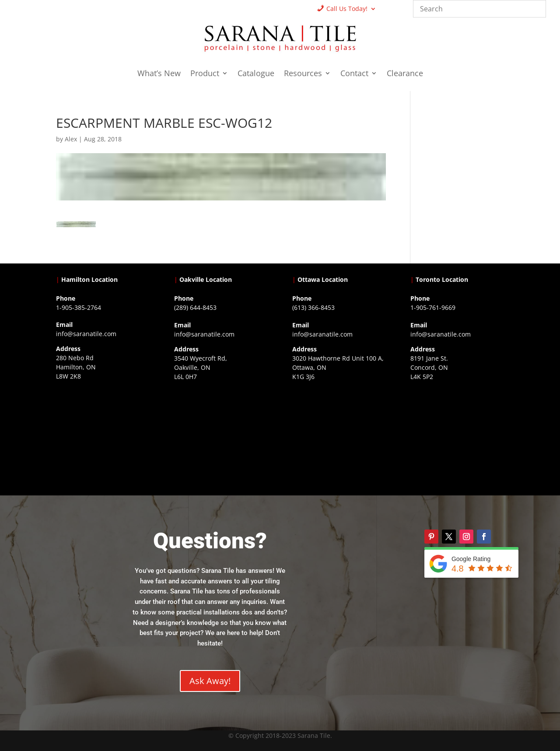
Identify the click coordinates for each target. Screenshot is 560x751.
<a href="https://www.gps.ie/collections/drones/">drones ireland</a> (221, 437)
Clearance (405, 74)
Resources (303, 74)
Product (205, 74)
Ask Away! (210, 681)
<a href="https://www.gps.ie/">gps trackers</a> (103, 437)
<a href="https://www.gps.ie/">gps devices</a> (339, 437)
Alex (71, 139)
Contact (354, 74)
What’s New (159, 74)
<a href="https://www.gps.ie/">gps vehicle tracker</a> (457, 437)
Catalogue (256, 74)
